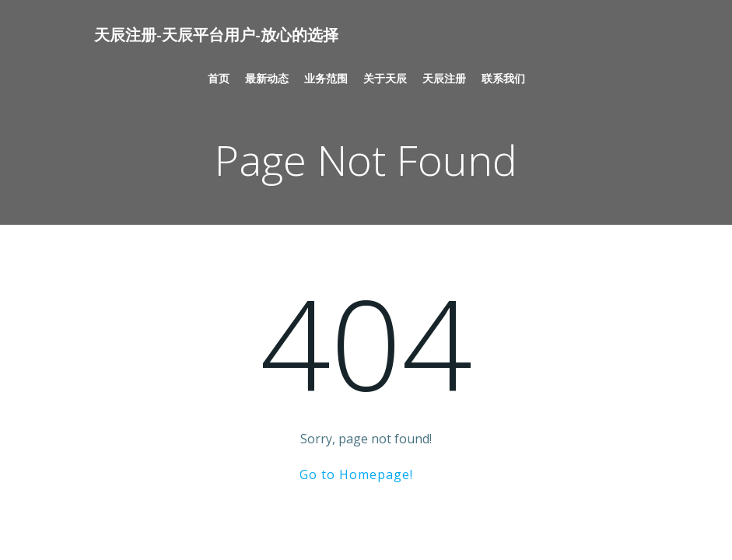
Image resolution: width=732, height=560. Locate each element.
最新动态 (267, 78)
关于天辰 (385, 78)
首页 (219, 78)
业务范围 (326, 78)
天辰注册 (444, 78)
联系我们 (503, 78)
